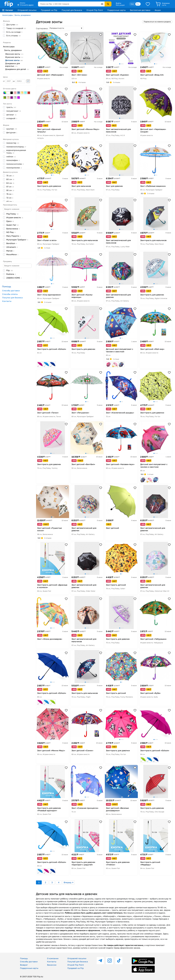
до (19, 81)
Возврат (24, 965)
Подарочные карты (116, 10)
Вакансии (52, 965)
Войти (119, 3)
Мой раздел (120, 5)
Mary (14, 236)
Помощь (24, 958)
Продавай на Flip (49, 10)
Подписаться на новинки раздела (157, 22)
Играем (15, 217)
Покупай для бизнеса (72, 10)
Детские (14, 60)
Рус (138, 4)
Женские (14, 54)
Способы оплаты (10, 294)
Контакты (7, 301)
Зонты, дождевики (23, 15)
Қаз (132, 4)
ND (11, 232)
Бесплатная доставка (140, 10)
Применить (28, 81)
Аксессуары (8, 15)
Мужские (14, 57)
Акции (158, 10)
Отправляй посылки (27, 10)
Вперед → (68, 882)
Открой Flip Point (95, 10)
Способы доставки (11, 291)
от (8, 81)
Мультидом (17, 240)
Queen (12, 225)
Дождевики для (13, 65)
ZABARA (14, 278)
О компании (53, 958)
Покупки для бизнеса (12, 298)
